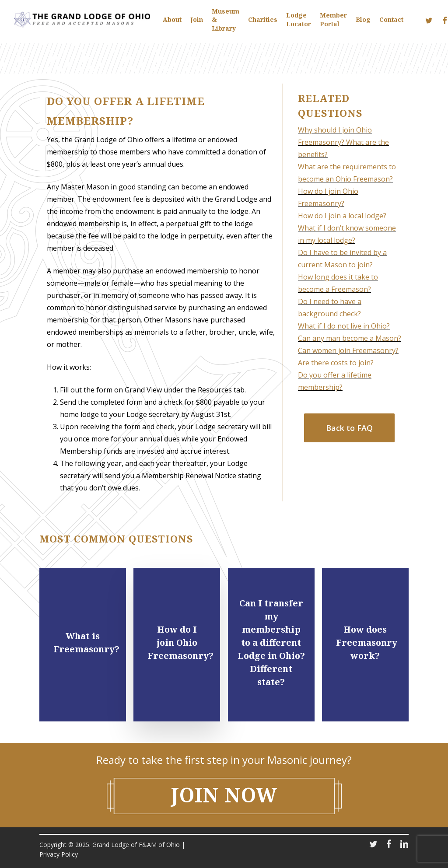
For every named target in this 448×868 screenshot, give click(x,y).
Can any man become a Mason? (350, 338)
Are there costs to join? (336, 363)
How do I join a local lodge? (342, 216)
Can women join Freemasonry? (348, 350)
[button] (349, 428)
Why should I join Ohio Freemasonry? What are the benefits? (343, 142)
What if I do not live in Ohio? (344, 326)
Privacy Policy (59, 854)
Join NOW (224, 795)
